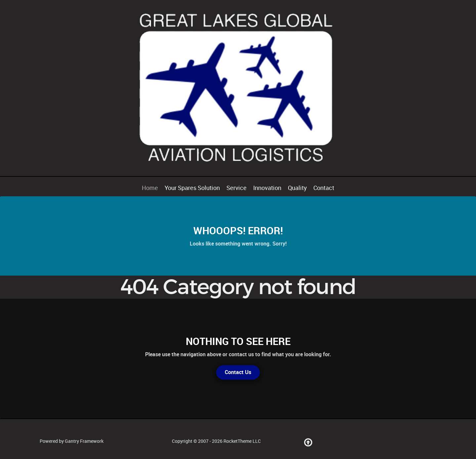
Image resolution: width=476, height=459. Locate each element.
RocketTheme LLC (242, 441)
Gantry (84, 441)
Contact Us (238, 372)
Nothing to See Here (238, 341)
